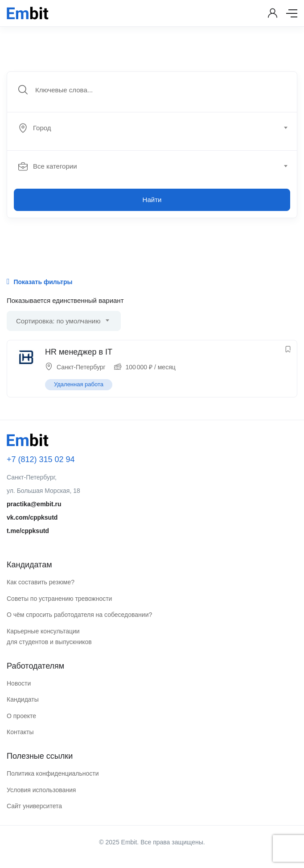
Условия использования (41, 790)
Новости (19, 683)
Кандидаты (23, 699)
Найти (152, 200)
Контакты (20, 732)
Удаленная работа (79, 384)
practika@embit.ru (34, 504)
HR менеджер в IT (79, 352)
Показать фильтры (39, 281)
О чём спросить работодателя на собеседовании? (79, 615)
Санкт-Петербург (81, 367)
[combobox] (157, 128)
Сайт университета (34, 806)
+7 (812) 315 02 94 (41, 459)
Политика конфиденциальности (53, 773)
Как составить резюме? (41, 582)
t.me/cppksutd (28, 531)
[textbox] (151, 128)
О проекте (21, 716)
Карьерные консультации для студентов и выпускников (49, 637)
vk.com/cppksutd (32, 517)
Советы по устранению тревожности (59, 599)
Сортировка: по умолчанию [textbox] (58, 321)
